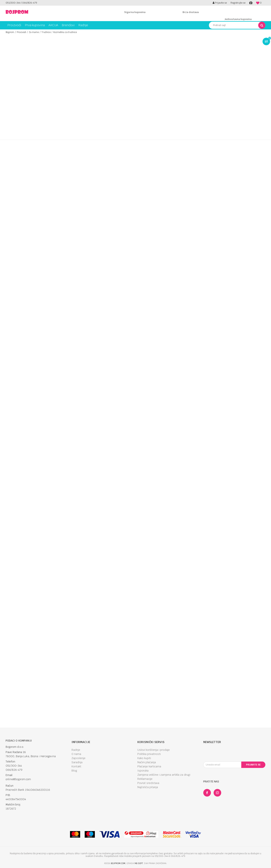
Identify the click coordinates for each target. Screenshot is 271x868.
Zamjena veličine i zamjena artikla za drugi (164, 775)
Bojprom (10, 32)
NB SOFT (139, 863)
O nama (76, 754)
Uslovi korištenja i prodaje (154, 750)
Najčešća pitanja (148, 787)
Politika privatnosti (149, 754)
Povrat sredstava (148, 783)
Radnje (76, 750)
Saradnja (77, 762)
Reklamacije (145, 779)
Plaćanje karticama (149, 766)
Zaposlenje (78, 758)
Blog (74, 771)
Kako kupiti (144, 758)
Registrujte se (238, 3)
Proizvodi (21, 32)
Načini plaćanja (147, 762)
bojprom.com (118, 863)
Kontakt (76, 766)
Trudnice (46, 32)
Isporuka (143, 771)
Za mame (34, 32)
